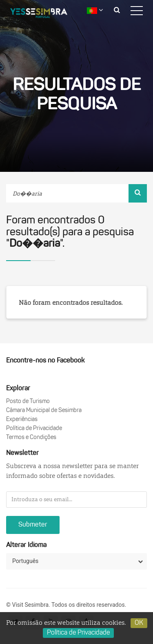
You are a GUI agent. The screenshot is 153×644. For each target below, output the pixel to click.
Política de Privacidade (34, 429)
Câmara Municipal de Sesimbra (44, 411)
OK (139, 623)
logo (45, 14)
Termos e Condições (31, 438)
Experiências (22, 420)
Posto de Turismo (28, 402)
